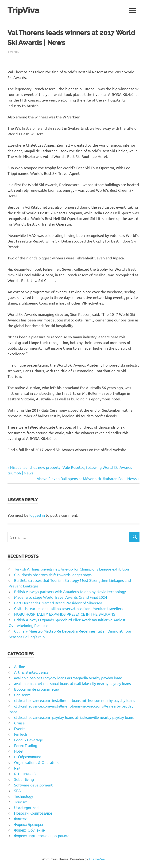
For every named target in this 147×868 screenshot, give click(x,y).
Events (14, 52)
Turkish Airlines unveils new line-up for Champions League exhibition (72, 569)
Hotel (19, 751)
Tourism (21, 802)
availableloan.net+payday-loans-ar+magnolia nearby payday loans (68, 678)
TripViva (23, 10)
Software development (33, 785)
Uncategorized (26, 807)
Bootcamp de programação (37, 689)
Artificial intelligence (31, 672)
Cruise (19, 723)
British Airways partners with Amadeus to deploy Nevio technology (70, 591)
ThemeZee (97, 859)
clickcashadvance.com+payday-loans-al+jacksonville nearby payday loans (74, 717)
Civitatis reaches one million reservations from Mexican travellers (69, 608)
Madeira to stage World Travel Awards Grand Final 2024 (61, 597)
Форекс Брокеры (29, 824)
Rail (17, 768)
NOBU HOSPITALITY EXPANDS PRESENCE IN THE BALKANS (65, 614)
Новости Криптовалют (33, 813)
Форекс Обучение (29, 830)
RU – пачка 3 (25, 774)
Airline (20, 666)
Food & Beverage (29, 740)
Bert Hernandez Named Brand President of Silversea (58, 603)
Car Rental (23, 695)
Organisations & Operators (36, 762)
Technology (24, 796)
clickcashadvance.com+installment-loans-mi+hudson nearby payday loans (75, 700)
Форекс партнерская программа (42, 836)
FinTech (21, 734)
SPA (17, 790)
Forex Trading (26, 745)
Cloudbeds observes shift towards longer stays (53, 575)
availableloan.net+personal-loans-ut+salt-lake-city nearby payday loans (72, 683)
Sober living (24, 779)
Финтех (20, 819)
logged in (37, 515)
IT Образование (28, 757)
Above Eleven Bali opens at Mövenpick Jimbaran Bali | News (87, 478)
